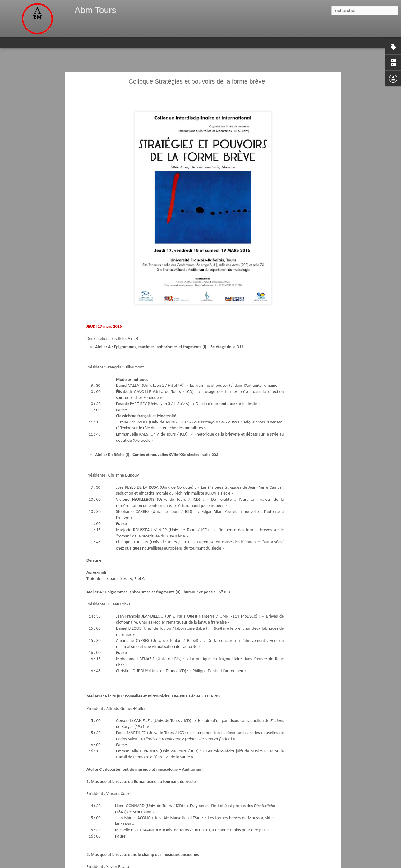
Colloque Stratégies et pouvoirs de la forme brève (197, 81)
